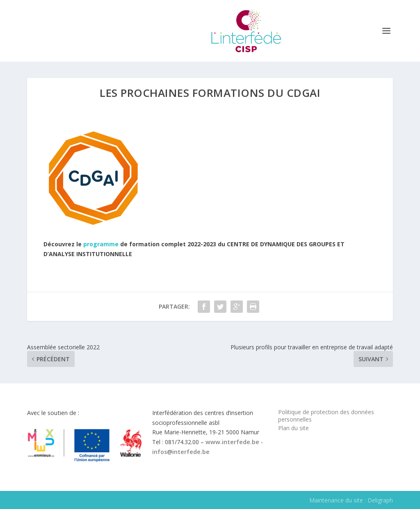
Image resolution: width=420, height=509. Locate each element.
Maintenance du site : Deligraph (351, 500)
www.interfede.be (232, 442)
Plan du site (293, 428)
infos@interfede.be (181, 452)
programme (101, 244)
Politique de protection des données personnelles (326, 416)
